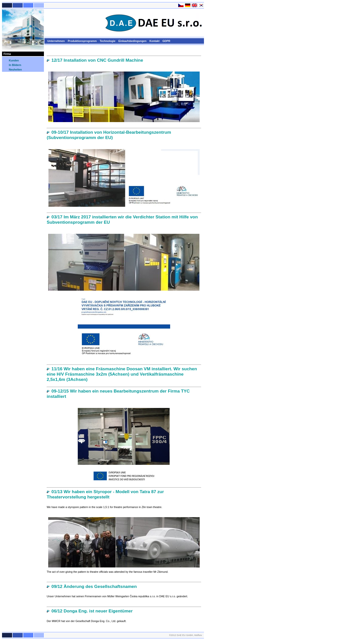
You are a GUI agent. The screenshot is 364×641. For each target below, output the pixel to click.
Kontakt (154, 41)
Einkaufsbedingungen (132, 41)
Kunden (14, 60)
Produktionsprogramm (82, 41)
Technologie (108, 41)
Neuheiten (15, 70)
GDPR (166, 41)
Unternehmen (56, 41)
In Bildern (15, 65)
